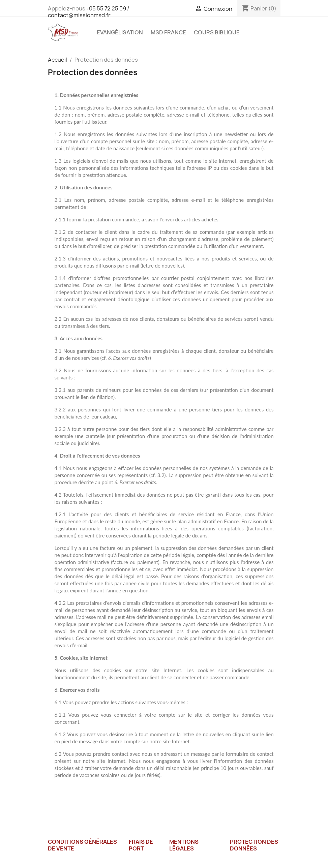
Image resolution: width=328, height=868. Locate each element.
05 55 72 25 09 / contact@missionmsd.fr (88, 12)
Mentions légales (184, 845)
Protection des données (254, 845)
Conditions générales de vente (82, 845)
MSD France (168, 32)
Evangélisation (120, 32)
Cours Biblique (217, 32)
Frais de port (141, 845)
